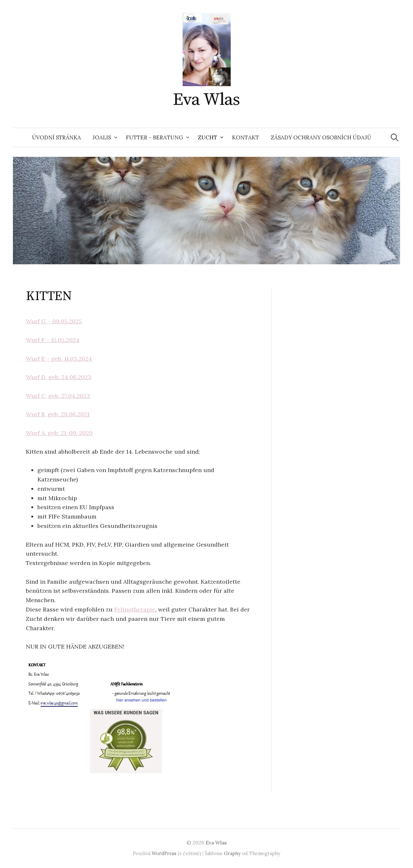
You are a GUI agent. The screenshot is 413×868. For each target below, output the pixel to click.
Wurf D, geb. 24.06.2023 (59, 377)
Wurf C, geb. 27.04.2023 (58, 396)
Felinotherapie (135, 609)
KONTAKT (246, 137)
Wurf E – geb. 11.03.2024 (59, 359)
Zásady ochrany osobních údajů (321, 137)
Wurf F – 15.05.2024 (53, 340)
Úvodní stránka (56, 137)
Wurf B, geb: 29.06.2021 (58, 414)
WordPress (164, 853)
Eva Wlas (206, 100)
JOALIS (102, 137)
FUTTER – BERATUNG (154, 137)
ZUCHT (207, 137)
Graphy (232, 853)
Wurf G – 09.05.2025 (54, 321)
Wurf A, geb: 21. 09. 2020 (59, 433)
